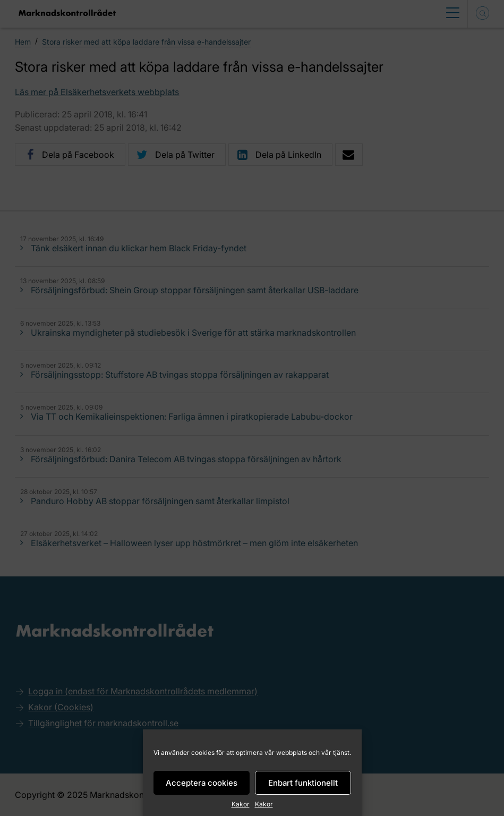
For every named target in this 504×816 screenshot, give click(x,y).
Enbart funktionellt (303, 783)
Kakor (241, 804)
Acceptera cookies (202, 783)
